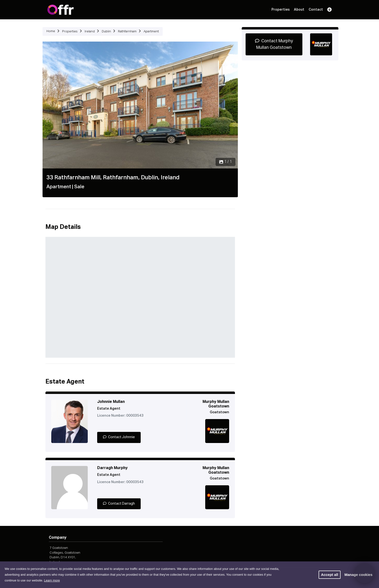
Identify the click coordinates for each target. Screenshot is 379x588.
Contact (316, 10)
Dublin (106, 32)
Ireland (90, 32)
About (299, 10)
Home (51, 31)
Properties (281, 10)
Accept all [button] (330, 575)
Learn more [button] (52, 580)
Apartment (151, 32)
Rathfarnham (127, 32)
